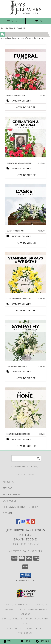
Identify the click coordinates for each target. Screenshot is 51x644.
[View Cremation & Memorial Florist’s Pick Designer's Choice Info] (26, 137)
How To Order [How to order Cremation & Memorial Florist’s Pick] (26, 175)
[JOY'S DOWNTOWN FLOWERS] (26, 14)
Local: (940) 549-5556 (26, 544)
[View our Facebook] (18, 523)
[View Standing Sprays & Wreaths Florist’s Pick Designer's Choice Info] (26, 273)
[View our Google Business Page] (23, 523)
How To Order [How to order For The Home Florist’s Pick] (26, 446)
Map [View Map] (26, 641)
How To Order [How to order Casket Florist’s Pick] (26, 243)
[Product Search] (26, 458)
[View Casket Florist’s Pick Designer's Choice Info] (26, 205)
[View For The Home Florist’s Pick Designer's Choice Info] (26, 408)
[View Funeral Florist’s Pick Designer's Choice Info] (26, 69)
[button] (26, 575)
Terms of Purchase (34, 628)
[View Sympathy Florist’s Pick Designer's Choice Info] (26, 340)
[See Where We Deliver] (26, 474)
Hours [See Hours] (42, 641)
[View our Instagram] (28, 523)
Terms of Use (26, 633)
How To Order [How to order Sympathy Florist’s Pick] (26, 378)
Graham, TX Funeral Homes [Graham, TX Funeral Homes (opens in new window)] (18, 605)
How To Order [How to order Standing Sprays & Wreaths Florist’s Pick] (26, 310)
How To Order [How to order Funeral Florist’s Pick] (26, 107)
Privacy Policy (13, 628)
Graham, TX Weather (13, 619)
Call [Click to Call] (8, 641)
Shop (13, 21)
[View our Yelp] (33, 523)
